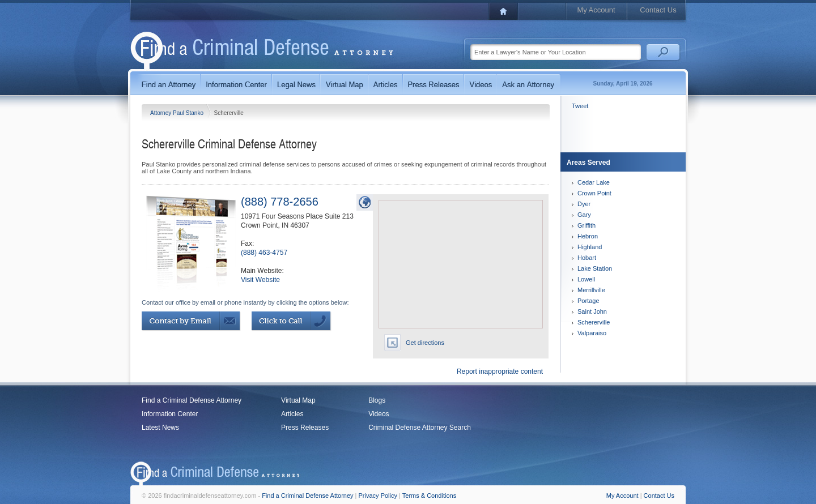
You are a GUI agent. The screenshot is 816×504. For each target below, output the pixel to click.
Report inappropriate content (500, 371)
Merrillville (591, 290)
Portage (588, 301)
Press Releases (305, 428)
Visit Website (260, 280)
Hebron (588, 236)
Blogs (377, 400)
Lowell (586, 279)
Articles (292, 414)
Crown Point (594, 193)
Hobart (587, 258)
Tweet (580, 106)
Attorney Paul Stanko (178, 113)
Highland (590, 247)
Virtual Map (298, 400)
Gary (584, 215)
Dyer (584, 204)
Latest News (160, 428)
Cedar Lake (594, 182)
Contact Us (658, 10)
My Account (596, 10)
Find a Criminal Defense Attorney (192, 400)
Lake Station (595, 268)
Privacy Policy (378, 496)
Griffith (586, 225)
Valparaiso (592, 333)
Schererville (594, 322)
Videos (379, 414)
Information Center (170, 414)
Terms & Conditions (429, 496)
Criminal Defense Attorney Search (420, 428)
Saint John (592, 311)
